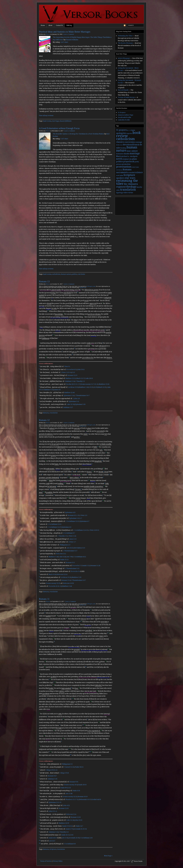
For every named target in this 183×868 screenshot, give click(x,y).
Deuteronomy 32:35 (53, 583)
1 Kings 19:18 (64, 773)
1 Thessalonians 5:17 (70, 551)
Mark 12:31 (102, 387)
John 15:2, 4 (53, 811)
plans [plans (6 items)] (134, 159)
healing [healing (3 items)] (123, 148)
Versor (48, 34)
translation (54, 413)
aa (90, 752)
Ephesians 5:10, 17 (76, 518)
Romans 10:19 (83, 797)
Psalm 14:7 (79, 826)
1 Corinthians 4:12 (80, 557)
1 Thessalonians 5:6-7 (82, 396)
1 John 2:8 (76, 398)
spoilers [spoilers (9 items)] (120, 178)
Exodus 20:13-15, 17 (73, 384)
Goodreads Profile (124, 117)
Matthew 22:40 (69, 393)
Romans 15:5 (70, 563)
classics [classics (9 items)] (120, 142)
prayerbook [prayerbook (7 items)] (129, 162)
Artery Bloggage (124, 58)
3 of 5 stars (64, 139)
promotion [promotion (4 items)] (126, 164)
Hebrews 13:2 (61, 554)
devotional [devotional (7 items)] (128, 145)
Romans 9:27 (52, 776)
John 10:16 (78, 820)
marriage (55, 121)
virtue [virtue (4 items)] (131, 193)
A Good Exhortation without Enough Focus (59, 128)
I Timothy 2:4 (64, 832)
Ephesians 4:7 (84, 521)
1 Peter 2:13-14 (66, 372)
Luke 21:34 (70, 404)
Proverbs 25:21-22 (55, 586)
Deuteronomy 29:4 (71, 785)
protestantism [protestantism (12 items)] (124, 167)
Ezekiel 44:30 (96, 799)
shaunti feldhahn (65, 121)
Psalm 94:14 (79, 767)
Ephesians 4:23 (70, 512)
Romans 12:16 (64, 808)
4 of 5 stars (64, 42)
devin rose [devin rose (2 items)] (119, 145)
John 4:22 (66, 805)
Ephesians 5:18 (80, 404)
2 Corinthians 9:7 (69, 533)
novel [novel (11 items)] (119, 159)
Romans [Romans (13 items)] (127, 169)
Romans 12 (44, 420)
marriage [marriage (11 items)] (135, 153)
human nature (66, 274)
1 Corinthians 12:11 (72, 521)
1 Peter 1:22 (72, 536)
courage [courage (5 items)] (139, 142)
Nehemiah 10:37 (85, 799)
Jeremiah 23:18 (74, 838)
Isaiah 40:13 (53, 838)
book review (47, 121)
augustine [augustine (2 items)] (129, 133)
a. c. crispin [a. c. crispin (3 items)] (131, 130)
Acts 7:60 (69, 557)
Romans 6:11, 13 (73, 515)
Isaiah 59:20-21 (68, 826)
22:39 (96, 387)
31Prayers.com (91, 286)
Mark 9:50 (52, 574)
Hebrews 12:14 (62, 574)
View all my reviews (46, 116)
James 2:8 (57, 390)
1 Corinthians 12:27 (54, 527)
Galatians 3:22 (53, 832)
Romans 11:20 (95, 566)
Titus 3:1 (67, 367)
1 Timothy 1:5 (80, 381)
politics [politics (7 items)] (120, 162)
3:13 (73, 372)
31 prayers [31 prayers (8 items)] (121, 130)
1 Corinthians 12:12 (55, 524)
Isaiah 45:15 (65, 835)
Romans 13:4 (66, 580)
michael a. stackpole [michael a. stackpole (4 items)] (129, 156)
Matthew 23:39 (64, 823)
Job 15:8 (65, 838)
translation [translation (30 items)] (128, 190)
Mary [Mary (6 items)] (119, 156)
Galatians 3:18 (52, 779)
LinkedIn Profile (124, 120)
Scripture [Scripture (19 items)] (129, 175)
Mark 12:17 (80, 378)
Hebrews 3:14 (71, 814)
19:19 (91, 387)
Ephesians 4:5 (67, 527)
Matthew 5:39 (77, 577)
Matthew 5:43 (84, 387)
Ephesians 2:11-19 (55, 802)
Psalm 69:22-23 (66, 788)
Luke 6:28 (62, 557)
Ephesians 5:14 (69, 396)
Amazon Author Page (126, 115)
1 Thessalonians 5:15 (72, 568)
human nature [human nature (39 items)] (127, 149)
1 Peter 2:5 (83, 515)
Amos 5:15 (73, 539)
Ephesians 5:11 (74, 401)
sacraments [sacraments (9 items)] (122, 172)
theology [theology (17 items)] (131, 187)
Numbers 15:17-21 (72, 799)
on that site (83, 287)
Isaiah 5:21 (86, 566)
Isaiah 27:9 (69, 829)
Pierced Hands (123, 90)
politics (74, 274)
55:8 (72, 835)
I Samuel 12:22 (69, 767)
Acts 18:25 (70, 548)
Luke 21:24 (70, 820)
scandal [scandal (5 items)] (132, 173)
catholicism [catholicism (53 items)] (125, 139)
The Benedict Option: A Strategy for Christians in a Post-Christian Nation (78, 134)
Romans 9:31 (74, 782)
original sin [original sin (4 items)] (127, 159)
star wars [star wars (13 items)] (130, 178)
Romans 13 (44, 281)
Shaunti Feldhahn (72, 40)
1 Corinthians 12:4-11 (81, 530)
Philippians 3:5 (67, 764)
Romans (46, 413)
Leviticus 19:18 (73, 387)
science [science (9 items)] (139, 172)
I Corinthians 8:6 (70, 844)
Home (43, 25)
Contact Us (59, 25)
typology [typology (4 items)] (120, 193)
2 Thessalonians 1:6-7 (78, 580)
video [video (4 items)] (126, 193)
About (50, 25)
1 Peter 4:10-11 (94, 530)
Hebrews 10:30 (68, 583)
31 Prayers (122, 112)
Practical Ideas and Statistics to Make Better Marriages (65, 32)
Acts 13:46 (69, 794)
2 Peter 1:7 (72, 542)
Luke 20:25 (89, 378)
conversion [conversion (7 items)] (130, 142)
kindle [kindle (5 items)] (127, 154)
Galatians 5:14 (70, 381)
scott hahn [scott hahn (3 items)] (120, 175)
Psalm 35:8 (76, 791)
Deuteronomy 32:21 (70, 797)
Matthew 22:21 (71, 378)
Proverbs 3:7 (77, 566)
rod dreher (81, 274)
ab (71, 755)
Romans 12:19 (72, 375)
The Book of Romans (125, 43)
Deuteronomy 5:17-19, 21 (89, 384)
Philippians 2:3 (65, 545)
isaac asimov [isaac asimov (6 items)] (132, 151)
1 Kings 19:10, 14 (51, 770)
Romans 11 (44, 599)
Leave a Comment (69, 34)
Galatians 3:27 (68, 407)
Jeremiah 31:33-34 (80, 829)
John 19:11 (81, 369)
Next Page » (108, 856)
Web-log (69, 25)
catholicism (56, 274)
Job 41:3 (52, 841)
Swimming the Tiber (125, 36)
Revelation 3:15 (80, 548)
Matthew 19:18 (104, 384)
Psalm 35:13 (64, 560)
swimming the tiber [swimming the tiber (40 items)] (127, 182)
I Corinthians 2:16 (86, 838)
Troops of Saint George (126, 97)
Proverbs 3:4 (75, 571)
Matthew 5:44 (53, 557)
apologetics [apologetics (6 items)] (121, 133)
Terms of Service (46, 861)
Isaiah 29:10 (82, 785)
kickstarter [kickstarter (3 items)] (120, 154)
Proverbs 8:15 (71, 369)
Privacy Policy (58, 861)
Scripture (53, 849)
